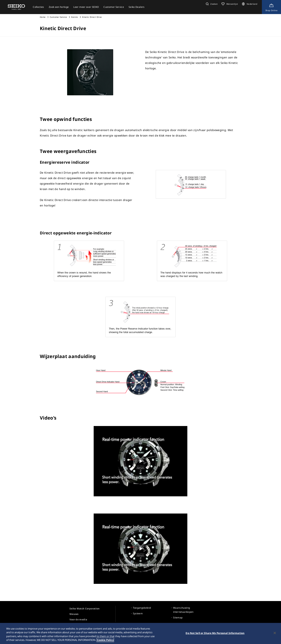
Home (43, 17)
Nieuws (74, 614)
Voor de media (78, 619)
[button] (211, 4)
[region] (140, 633)
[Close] (275, 633)
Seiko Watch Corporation (85, 609)
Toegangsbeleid (142, 608)
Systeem (138, 613)
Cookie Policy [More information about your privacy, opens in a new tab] (105, 640)
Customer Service (58, 17)
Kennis (75, 17)
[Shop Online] (271, 7)
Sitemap (178, 618)
